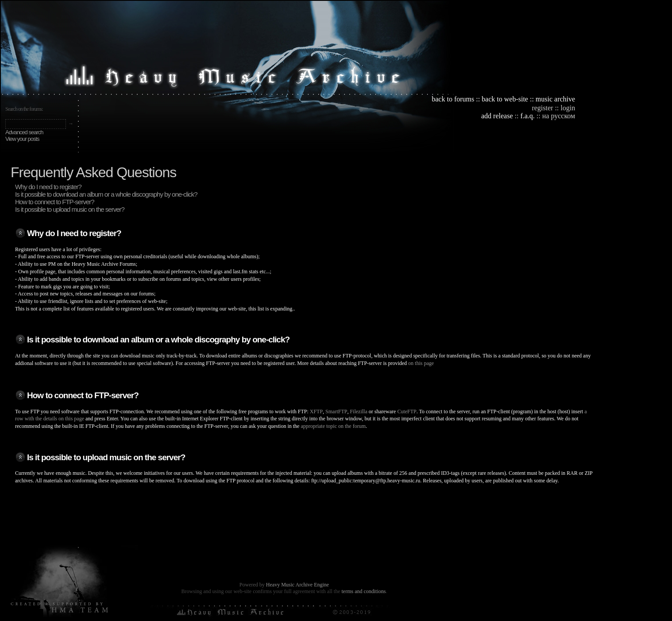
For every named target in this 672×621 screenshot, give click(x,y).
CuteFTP (407, 411)
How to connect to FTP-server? (55, 202)
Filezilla (358, 411)
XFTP (316, 411)
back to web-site (505, 99)
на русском (559, 116)
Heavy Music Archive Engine (297, 585)
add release (497, 116)
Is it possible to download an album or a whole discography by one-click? (106, 194)
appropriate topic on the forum (333, 426)
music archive (555, 99)
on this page (421, 363)
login (568, 108)
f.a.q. (527, 116)
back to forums (453, 99)
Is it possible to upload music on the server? (70, 209)
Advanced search (24, 132)
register (542, 108)
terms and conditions (363, 591)
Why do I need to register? (48, 187)
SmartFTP (336, 411)
